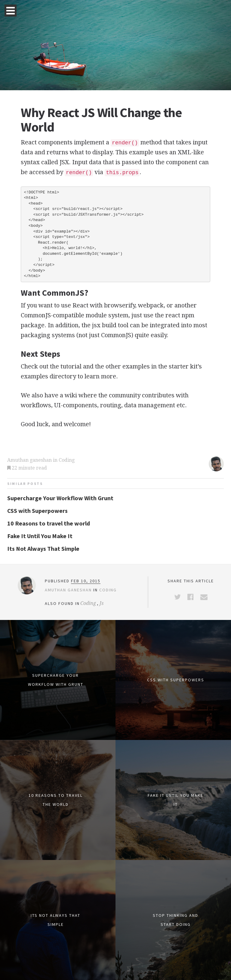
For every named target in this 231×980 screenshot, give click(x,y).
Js (102, 603)
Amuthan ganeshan (29, 460)
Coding (67, 460)
